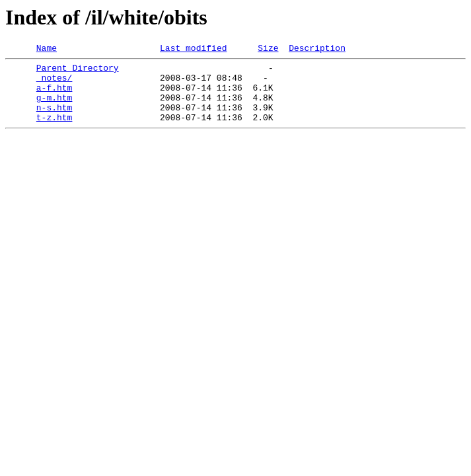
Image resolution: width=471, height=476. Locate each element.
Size (268, 50)
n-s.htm (54, 119)
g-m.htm (54, 107)
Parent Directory (78, 71)
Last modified (193, 50)
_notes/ (54, 83)
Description (317, 50)
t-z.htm (54, 131)
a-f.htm (54, 95)
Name (47, 50)
